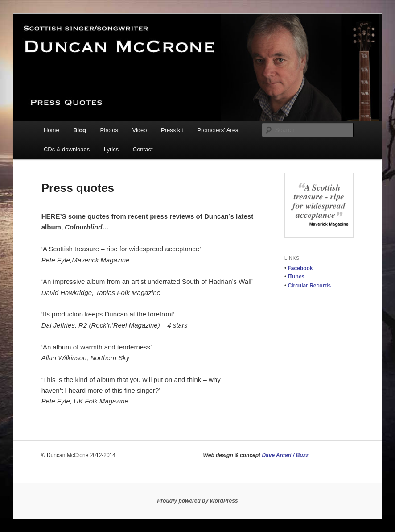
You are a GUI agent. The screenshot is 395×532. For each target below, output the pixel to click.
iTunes (296, 277)
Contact (143, 149)
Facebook (300, 268)
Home (51, 130)
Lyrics (111, 149)
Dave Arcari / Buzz (285, 455)
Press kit (172, 130)
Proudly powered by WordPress (197, 501)
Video (140, 130)
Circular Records (310, 286)
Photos (109, 130)
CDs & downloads (67, 149)
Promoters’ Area (218, 130)
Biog (80, 130)
